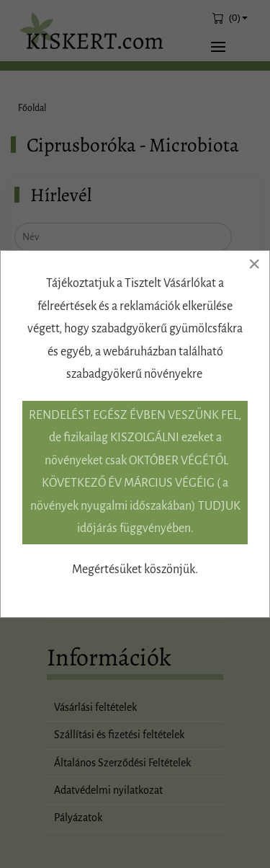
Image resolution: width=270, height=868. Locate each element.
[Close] (254, 264)
